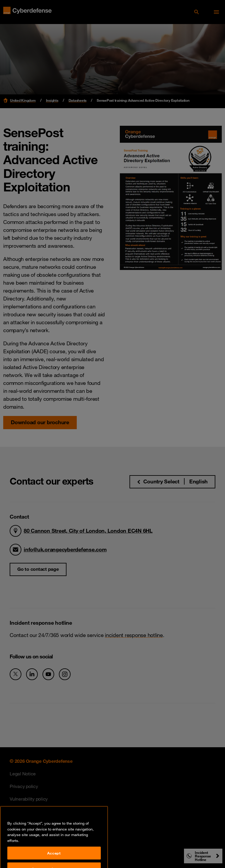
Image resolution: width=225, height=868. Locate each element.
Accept (54, 858)
